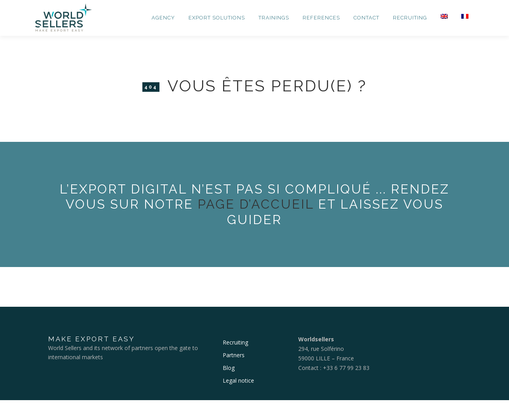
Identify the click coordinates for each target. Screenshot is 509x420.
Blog (229, 368)
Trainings (274, 18)
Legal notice (238, 380)
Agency (163, 18)
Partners (234, 355)
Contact (366, 18)
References (321, 18)
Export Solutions (217, 18)
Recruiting (410, 18)
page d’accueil (256, 204)
